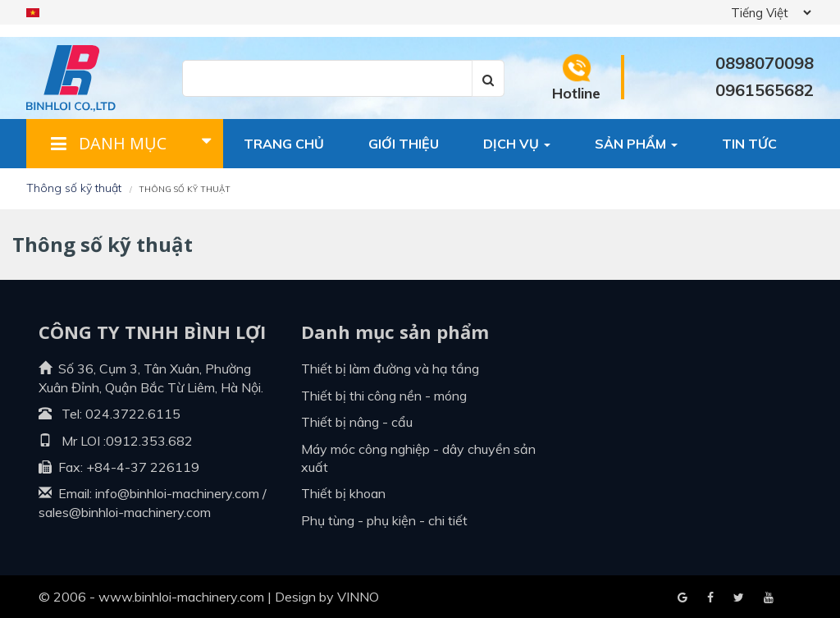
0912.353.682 (149, 441)
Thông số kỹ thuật (74, 188)
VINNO (358, 597)
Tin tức (749, 144)
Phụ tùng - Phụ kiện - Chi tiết (384, 520)
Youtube (739, 598)
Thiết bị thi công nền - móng (384, 396)
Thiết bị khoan (343, 493)
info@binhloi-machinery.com (177, 493)
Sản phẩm (636, 144)
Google (710, 598)
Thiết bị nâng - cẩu (357, 422)
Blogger (769, 598)
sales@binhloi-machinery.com (125, 512)
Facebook (682, 598)
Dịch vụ (517, 144)
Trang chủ (284, 144)
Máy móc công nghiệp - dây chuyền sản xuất (418, 458)
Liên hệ (268, 193)
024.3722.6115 (133, 414)
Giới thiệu (404, 144)
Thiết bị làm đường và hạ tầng (390, 369)
